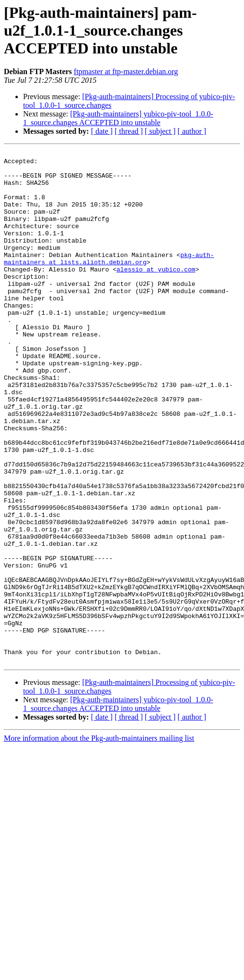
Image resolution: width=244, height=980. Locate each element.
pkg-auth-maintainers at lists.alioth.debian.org (109, 281)
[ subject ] (160, 131)
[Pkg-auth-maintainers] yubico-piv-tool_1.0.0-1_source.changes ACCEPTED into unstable (118, 118)
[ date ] (102, 131)
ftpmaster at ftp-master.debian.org (126, 71)
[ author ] (192, 131)
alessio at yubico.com (156, 294)
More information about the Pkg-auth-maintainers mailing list (99, 841)
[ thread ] (129, 131)
